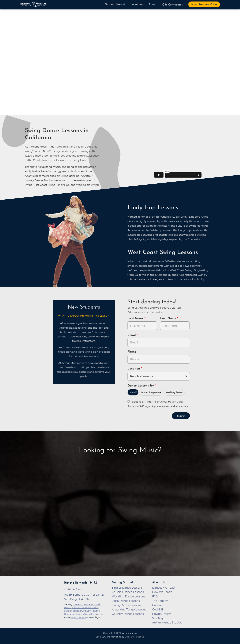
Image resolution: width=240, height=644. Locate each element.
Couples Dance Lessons (128, 592)
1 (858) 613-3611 (74, 589)
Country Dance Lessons (128, 614)
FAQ (155, 596)
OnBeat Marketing (134, 637)
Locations (137, 5)
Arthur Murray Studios (167, 622)
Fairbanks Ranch (73, 611)
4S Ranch (78, 604)
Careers (157, 605)
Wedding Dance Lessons (129, 596)
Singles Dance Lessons (127, 588)
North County (78, 617)
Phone (132, 352)
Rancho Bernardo (76, 583)
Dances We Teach (164, 588)
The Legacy (160, 601)
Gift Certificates (172, 5)
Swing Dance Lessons (126, 605)
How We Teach (162, 592)
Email (132, 335)
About (153, 5)
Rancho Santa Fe (85, 614)
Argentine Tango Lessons (129, 609)
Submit (181, 416)
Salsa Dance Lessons (126, 601)
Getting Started (115, 5)
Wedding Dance (174, 393)
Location (134, 369)
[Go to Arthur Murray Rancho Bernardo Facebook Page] (91, 582)
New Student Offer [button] (204, 5)
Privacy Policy (161, 614)
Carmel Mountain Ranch (85, 607)
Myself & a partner (151, 393)
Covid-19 (158, 609)
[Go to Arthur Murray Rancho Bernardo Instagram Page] (96, 582)
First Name (136, 318)
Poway (87, 611)
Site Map (158, 618)
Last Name (169, 318)
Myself (133, 393)
